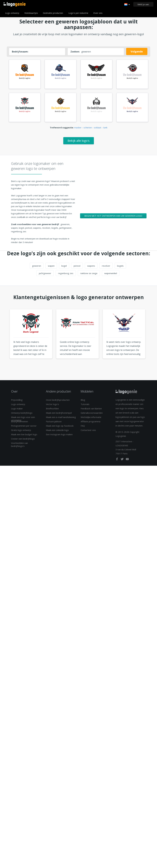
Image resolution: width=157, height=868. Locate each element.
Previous (4, 341)
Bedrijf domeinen (20, 423)
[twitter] (122, 461)
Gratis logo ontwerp (21, 432)
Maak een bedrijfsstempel (59, 414)
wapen (51, 267)
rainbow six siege (89, 275)
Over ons (98, 13)
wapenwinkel (111, 275)
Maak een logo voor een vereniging (23, 420)
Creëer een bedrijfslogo (23, 440)
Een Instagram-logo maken (59, 436)
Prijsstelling (17, 401)
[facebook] (117, 461)
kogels (120, 267)
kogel (64, 267)
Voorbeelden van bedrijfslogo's (19, 446)
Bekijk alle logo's (79, 142)
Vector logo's (52, 406)
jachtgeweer (45, 275)
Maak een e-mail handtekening (61, 419)
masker (78, 129)
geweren (37, 267)
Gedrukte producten (53, 13)
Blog (83, 401)
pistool (77, 267)
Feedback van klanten (91, 410)
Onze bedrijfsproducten (58, 401)
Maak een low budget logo (24, 436)
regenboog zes (66, 275)
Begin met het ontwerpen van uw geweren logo (113, 217)
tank (105, 129)
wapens (91, 267)
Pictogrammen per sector (24, 427)
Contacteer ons (88, 432)
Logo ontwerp (12, 13)
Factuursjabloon (54, 423)
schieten (88, 129)
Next (153, 341)
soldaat (98, 129)
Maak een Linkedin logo (57, 432)
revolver (106, 267)
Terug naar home (15, 4)
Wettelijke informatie (91, 419)
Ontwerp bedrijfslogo (22, 414)
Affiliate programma (90, 423)
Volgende (137, 51)
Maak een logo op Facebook (60, 427)
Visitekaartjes (31, 13)
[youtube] (127, 461)
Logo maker (17, 410)
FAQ (83, 427)
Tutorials (85, 406)
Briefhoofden (52, 410)
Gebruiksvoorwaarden (92, 414)
